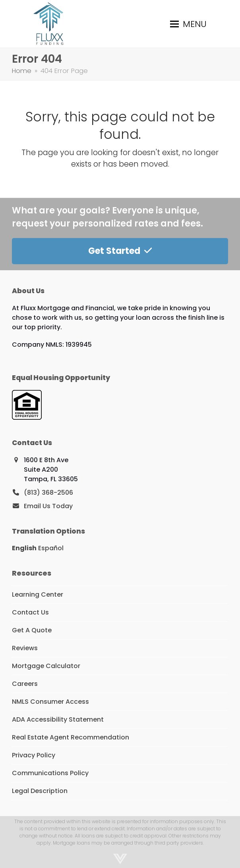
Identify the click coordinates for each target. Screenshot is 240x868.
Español (51, 548)
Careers (25, 684)
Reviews (25, 648)
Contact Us (30, 612)
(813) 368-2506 (48, 493)
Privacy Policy (34, 755)
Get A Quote (32, 630)
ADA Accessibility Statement (58, 719)
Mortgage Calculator (46, 666)
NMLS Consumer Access (50, 702)
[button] (188, 24)
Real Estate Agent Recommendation (71, 737)
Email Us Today (48, 506)
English (24, 548)
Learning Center (38, 594)
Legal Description (40, 791)
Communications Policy (50, 773)
